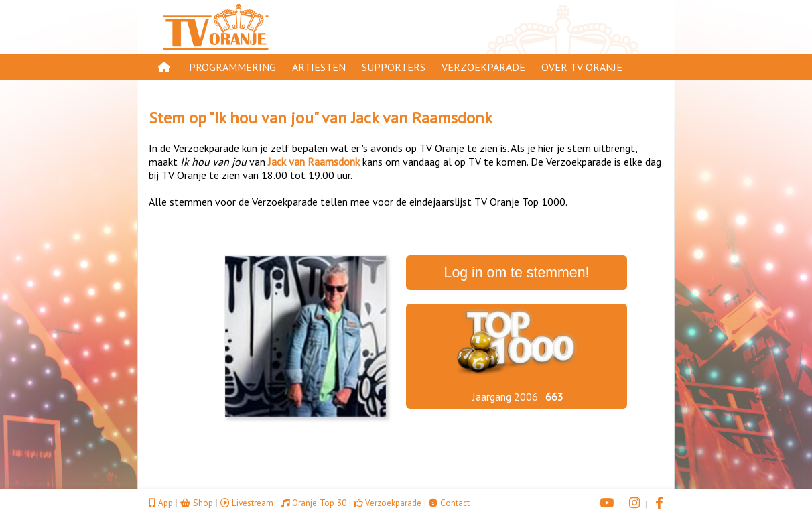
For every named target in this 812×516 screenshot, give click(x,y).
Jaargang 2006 (505, 397)
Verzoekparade (483, 67)
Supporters (394, 67)
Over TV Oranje (582, 67)
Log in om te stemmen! (517, 273)
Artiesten (319, 67)
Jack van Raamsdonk (422, 118)
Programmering (232, 67)
